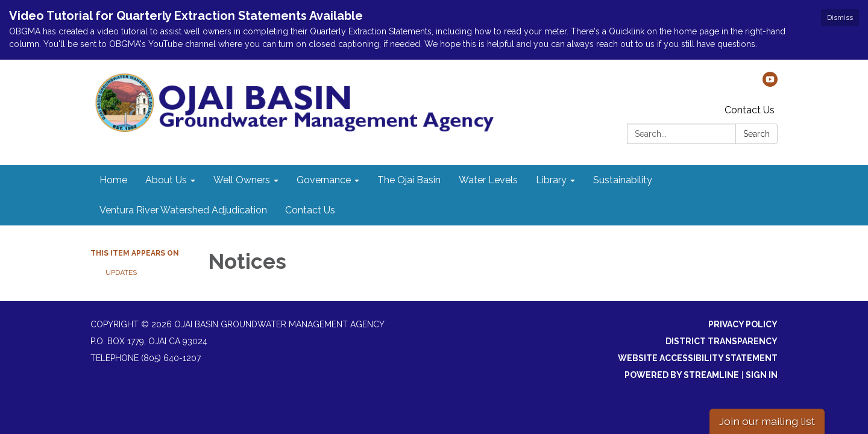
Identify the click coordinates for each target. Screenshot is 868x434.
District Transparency (722, 341)
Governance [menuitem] (324, 180)
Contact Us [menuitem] (310, 210)
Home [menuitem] (113, 180)
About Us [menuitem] (166, 180)
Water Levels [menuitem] (488, 180)
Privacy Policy (743, 324)
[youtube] (770, 83)
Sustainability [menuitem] (623, 180)
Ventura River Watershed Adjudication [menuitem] (183, 210)
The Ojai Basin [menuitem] (409, 180)
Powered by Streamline (682, 375)
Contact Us (750, 110)
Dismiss (840, 17)
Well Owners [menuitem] (242, 180)
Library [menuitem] (551, 180)
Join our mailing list (767, 421)
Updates (121, 272)
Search (756, 134)
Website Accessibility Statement (698, 358)
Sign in (762, 375)
